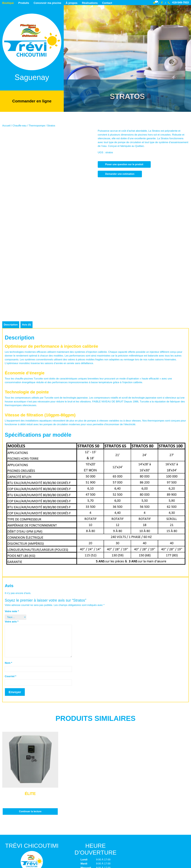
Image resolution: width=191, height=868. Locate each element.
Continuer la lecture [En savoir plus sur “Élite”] (30, 724)
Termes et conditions (95, 840)
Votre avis (12, 534)
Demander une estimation (120, 174)
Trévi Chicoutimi (79, 860)
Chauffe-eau (19, 125)
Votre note (12, 524)
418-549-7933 (178, 3)
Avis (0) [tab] (27, 237)
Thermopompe (37, 125)
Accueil (6, 125)
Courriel (11, 589)
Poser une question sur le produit (124, 164)
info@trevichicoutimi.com (31, 826)
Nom (8, 576)
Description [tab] (11, 237)
